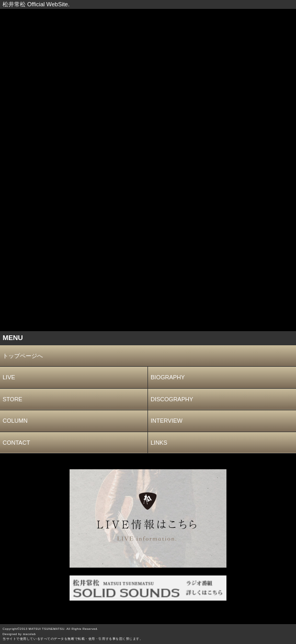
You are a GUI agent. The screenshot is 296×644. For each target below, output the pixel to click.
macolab (30, 634)
